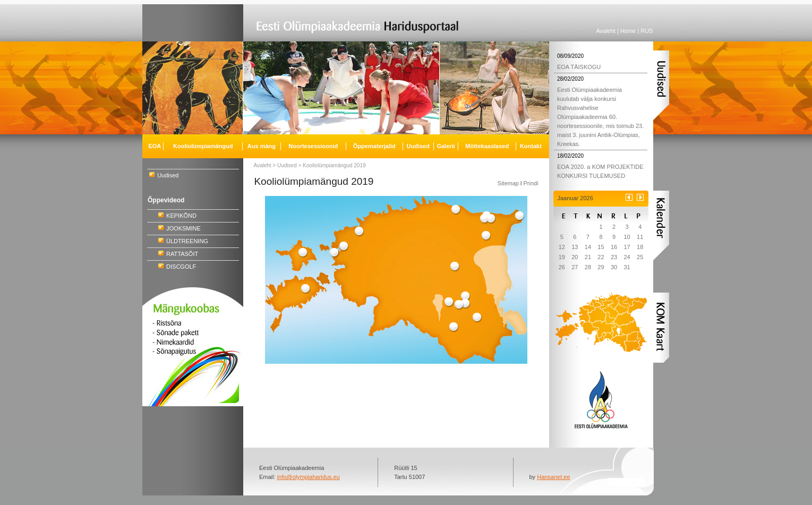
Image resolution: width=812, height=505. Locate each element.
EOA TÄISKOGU (579, 67)
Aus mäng (262, 146)
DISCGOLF (181, 267)
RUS (647, 31)
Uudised (168, 175)
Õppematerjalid (374, 146)
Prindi (531, 183)
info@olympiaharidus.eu (309, 477)
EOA (155, 146)
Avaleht (606, 31)
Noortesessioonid (313, 146)
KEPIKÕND (181, 216)
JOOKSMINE (183, 228)
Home (628, 31)
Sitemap (508, 183)
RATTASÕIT (182, 254)
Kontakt (531, 146)
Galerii (446, 146)
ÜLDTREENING (187, 241)
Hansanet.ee (553, 477)
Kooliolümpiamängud (203, 146)
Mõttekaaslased (487, 146)
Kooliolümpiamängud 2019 (334, 165)
